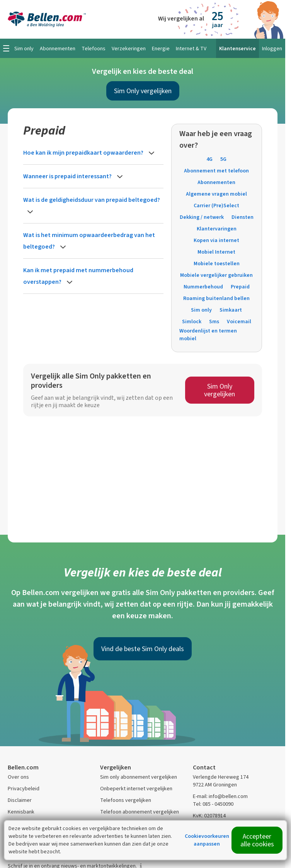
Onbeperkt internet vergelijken (136, 789)
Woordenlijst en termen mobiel (208, 335)
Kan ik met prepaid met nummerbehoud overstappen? (78, 276)
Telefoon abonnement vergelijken (140, 812)
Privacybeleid (24, 789)
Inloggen (272, 49)
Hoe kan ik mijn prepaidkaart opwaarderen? (84, 153)
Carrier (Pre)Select (216, 205)
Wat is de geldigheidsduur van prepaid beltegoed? (92, 200)
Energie (161, 49)
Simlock (192, 321)
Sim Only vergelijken (143, 91)
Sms (214, 321)
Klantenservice (237, 49)
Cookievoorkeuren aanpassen (207, 840)
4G (209, 159)
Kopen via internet (216, 240)
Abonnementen (216, 182)
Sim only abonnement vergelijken (139, 777)
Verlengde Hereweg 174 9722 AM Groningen (221, 781)
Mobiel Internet (216, 252)
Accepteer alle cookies (257, 840)
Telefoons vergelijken (126, 800)
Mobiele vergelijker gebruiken (216, 275)
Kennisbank (21, 812)
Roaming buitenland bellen (216, 298)
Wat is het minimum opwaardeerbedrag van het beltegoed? (89, 241)
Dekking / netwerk (202, 217)
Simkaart (231, 310)
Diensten (242, 217)
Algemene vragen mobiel (216, 194)
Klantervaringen (217, 229)
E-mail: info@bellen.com (220, 796)
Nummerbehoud (203, 287)
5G (223, 159)
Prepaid (240, 287)
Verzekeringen (129, 49)
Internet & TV (191, 49)
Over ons (18, 777)
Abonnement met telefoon (216, 171)
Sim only (201, 310)
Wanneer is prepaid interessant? (68, 176)
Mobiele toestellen (217, 263)
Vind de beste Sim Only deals (143, 649)
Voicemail (239, 321)
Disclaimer (20, 800)
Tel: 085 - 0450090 (213, 804)
